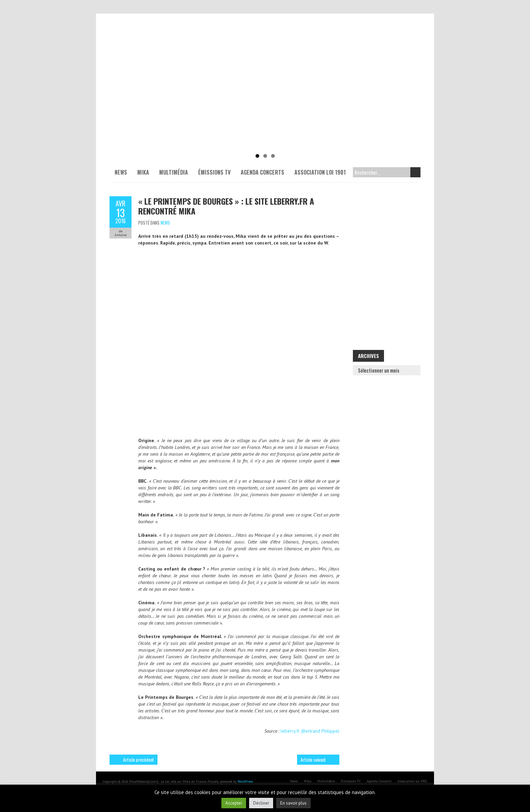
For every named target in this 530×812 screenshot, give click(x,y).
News (121, 172)
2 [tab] (265, 156)
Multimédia (174, 172)
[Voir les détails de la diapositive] (265, 98)
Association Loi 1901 (320, 172)
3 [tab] (273, 156)
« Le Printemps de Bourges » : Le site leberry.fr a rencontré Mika (226, 206)
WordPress (245, 781)
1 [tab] (257, 156)
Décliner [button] (261, 803)
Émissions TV (214, 172)
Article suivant (313, 759)
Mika (143, 172)
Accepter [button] (234, 803)
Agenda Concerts (262, 172)
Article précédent (139, 759)
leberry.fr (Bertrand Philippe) (310, 731)
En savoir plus (293, 803)
